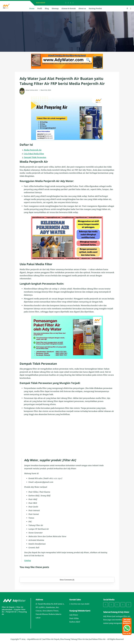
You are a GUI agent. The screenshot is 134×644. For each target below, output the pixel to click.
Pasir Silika (74, 618)
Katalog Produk (95, 9)
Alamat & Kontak (69, 9)
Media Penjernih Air (33, 150)
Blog (47, 9)
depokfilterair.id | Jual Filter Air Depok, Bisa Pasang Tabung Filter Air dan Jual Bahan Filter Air (66, 639)
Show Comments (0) (67, 580)
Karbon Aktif (75, 622)
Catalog (28, 560)
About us (82, 9)
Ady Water (74, 615)
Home (32, 9)
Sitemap (55, 9)
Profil (40, 9)
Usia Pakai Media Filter (34, 154)
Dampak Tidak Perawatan (35, 157)
